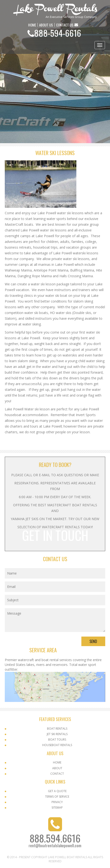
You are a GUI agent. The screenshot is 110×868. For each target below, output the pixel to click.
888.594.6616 (55, 838)
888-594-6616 (58, 33)
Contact (57, 774)
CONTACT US (65, 25)
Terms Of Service (57, 797)
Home (57, 762)
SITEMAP (57, 808)
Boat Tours (57, 740)
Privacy (57, 802)
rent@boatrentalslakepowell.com (55, 845)
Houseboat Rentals (57, 745)
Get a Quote (57, 791)
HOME (32, 25)
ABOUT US (46, 25)
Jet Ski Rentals (57, 734)
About (57, 768)
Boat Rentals (57, 729)
